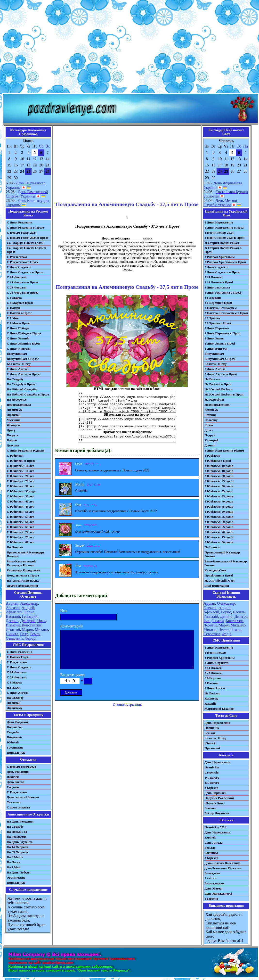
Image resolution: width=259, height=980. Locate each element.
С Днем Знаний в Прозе (24, 343)
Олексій (210, 608)
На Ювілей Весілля (218, 389)
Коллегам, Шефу (19, 364)
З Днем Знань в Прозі (220, 343)
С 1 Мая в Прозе (19, 323)
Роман (35, 634)
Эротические (16, 877)
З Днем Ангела (215, 369)
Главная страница (127, 704)
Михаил (41, 630)
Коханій (210, 415)
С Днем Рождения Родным (26, 450)
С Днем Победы (18, 328)
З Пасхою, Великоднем (221, 308)
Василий (13, 616)
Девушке (13, 445)
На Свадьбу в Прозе (21, 384)
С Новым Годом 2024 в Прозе (28, 238)
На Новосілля (214, 399)
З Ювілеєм (212, 456)
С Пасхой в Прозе (19, 313)
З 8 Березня (213, 298)
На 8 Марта (15, 857)
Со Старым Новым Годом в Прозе (26, 250)
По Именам (15, 547)
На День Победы (19, 872)
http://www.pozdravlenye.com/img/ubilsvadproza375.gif (127, 438)
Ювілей (210, 743)
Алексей (13, 608)
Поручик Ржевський (219, 798)
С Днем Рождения (20, 222)
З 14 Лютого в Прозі (219, 282)
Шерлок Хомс (214, 803)
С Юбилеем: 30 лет (20, 486)
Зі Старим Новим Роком (222, 243)
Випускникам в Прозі (220, 359)
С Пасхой (13, 308)
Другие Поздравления (22, 586)
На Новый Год (17, 832)
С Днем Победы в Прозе (24, 333)
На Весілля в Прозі (218, 384)
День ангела (16, 782)
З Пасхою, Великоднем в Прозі (226, 313)
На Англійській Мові (219, 581)
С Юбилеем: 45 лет (20, 506)
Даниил (12, 621)
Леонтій (210, 625)
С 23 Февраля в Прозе (22, 292)
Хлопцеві (211, 440)
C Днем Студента (19, 667)
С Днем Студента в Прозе (25, 272)
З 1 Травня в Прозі (218, 323)
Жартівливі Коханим (219, 709)
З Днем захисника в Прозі (223, 292)
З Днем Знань (214, 338)
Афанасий (14, 612)
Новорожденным (19, 405)
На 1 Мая (13, 867)
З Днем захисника (217, 287)
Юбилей (13, 742)
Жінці (209, 425)
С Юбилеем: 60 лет (20, 522)
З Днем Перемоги (217, 328)
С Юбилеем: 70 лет (20, 532)
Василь (239, 612)
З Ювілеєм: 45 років (219, 506)
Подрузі (210, 435)
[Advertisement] (129, 47)
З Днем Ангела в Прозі (221, 374)
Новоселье (14, 737)
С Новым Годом (18, 657)
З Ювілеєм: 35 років (219, 496)
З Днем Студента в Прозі (222, 272)
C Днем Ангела (18, 693)
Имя (64, 611)
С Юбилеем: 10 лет (20, 466)
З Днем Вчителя (216, 349)
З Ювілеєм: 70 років (219, 532)
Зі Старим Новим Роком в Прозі (223, 250)
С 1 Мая (13, 318)
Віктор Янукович (217, 813)
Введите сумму (73, 675)
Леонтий (13, 630)
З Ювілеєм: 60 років (219, 522)
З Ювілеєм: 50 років (219, 512)
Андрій (224, 608)
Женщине (14, 425)
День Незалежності (218, 894)
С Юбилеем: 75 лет (20, 537)
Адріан (209, 603)
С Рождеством (17, 257)
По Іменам (212, 547)
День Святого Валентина (222, 863)
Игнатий (13, 625)
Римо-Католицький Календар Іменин (226, 563)
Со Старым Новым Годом (25, 243)
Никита (12, 634)
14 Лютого (212, 778)
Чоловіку (211, 420)
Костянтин (235, 621)
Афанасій (211, 612)
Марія (224, 625)
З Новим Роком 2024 (219, 233)
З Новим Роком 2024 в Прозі (224, 238)
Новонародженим (217, 405)
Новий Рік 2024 (215, 827)
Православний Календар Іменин (222, 554)
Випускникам (214, 354)
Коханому (211, 410)
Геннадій (211, 616)
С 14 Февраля (17, 277)
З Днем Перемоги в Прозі (222, 333)
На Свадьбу (15, 379)
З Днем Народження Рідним (224, 450)
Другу (11, 430)
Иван (42, 621)
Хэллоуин (14, 802)
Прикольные (16, 753)
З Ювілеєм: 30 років (219, 486)
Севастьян (14, 638)
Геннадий (30, 616)
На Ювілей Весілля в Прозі (224, 394)
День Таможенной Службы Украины (27, 194)
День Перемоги (215, 793)
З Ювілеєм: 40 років (219, 501)
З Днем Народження (219, 222)
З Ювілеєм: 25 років (219, 481)
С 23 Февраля (17, 287)
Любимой (14, 415)
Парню (12, 440)
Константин (31, 625)
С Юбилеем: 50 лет (20, 512)
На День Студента (20, 842)
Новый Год (15, 727)
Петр (24, 634)
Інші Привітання (217, 586)
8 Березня (211, 788)
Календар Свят (215, 570)
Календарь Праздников (24, 570)
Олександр (226, 603)
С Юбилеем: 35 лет (20, 496)
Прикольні (212, 748)
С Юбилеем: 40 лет (20, 501)
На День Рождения (20, 821)
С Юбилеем (15, 456)
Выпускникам (17, 354)
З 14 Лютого (213, 277)
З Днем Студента (216, 267)
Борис (29, 612)
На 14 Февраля (17, 847)
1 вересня (211, 899)
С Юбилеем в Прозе (21, 461)
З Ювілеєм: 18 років (219, 471)
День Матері (213, 888)
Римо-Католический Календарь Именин (21, 563)
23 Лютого (212, 783)
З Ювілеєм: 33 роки (218, 491)
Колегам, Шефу (215, 364)
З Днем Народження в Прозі (224, 227)
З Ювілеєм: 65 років (219, 527)
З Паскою (211, 683)
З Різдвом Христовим (219, 257)
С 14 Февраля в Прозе (22, 282)
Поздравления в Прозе (23, 575)
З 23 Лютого (213, 673)
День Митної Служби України (220, 203)
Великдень (212, 873)
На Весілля (212, 379)
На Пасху (13, 688)
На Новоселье (17, 399)
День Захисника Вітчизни (223, 868)
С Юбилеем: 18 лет (20, 471)
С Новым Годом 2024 (22, 233)
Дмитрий (28, 621)
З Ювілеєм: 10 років (219, 466)
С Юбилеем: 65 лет (20, 527)
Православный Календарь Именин (26, 554)
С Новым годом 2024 (21, 767)
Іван (207, 621)
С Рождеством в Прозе (23, 262)
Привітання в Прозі (219, 575)
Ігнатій (218, 621)
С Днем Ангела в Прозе (23, 374)
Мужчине (14, 420)
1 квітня (210, 878)
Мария (28, 630)
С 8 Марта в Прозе (20, 303)
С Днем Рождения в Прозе (25, 227)
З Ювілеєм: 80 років (219, 542)
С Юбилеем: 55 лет (20, 517)
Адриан (12, 603)
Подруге (13, 435)
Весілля (210, 733)
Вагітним (211, 853)
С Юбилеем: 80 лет (20, 542)
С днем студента (18, 807)
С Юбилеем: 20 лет (20, 476)
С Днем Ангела (18, 369)
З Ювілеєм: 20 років (219, 476)
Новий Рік (212, 728)
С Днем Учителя (19, 349)
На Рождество (17, 837)
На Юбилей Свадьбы (22, 389)
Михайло (238, 625)
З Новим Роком (215, 653)
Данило (226, 616)
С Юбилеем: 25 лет (20, 481)
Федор (30, 638)
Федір (227, 634)
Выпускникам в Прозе (23, 359)
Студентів (211, 772)
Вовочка (210, 808)
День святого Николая (23, 797)
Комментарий (71, 626)
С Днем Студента (19, 267)
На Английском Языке (23, 581)
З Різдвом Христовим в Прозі (225, 262)
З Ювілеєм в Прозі (218, 461)
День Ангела (214, 843)
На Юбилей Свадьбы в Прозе (28, 394)
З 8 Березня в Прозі (218, 303)
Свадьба (13, 732)
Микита (210, 630)
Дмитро (241, 616)
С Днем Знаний (18, 338)
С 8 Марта (14, 298)
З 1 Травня (212, 318)
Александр (29, 603)
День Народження (217, 723)
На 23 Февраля (17, 852)
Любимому (15, 410)
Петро (224, 630)
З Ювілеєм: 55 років (219, 517)
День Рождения (18, 722)
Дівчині (210, 445)
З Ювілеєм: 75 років (219, 537)
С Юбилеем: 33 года (21, 491)
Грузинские (15, 747)
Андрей (28, 608)
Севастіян (212, 634)
